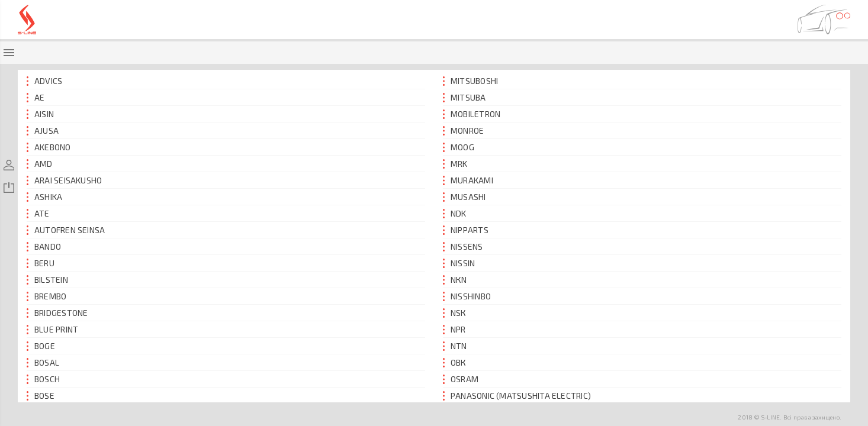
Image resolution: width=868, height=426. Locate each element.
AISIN (40, 114)
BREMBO (46, 296)
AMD (40, 164)
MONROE (463, 130)
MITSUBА (464, 97)
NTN (455, 346)
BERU (41, 263)
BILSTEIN (47, 280)
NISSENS (463, 246)
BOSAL (43, 362)
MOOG (459, 147)
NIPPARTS (466, 230)
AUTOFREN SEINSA (66, 230)
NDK (455, 213)
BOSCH (43, 379)
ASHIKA (44, 197)
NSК (455, 313)
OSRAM (461, 379)
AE (36, 97)
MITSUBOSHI (470, 81)
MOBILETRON (472, 114)
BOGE (41, 346)
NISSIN (459, 263)
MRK (455, 164)
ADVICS (44, 81)
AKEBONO (49, 147)
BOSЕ (41, 396)
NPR (454, 329)
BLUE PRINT (52, 329)
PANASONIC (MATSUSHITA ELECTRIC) (517, 396)
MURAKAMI (468, 180)
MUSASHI (464, 197)
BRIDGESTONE (57, 313)
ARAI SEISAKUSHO (64, 180)
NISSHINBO (467, 296)
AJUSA (43, 130)
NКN (455, 280)
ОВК (455, 362)
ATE (38, 213)
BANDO (44, 246)
